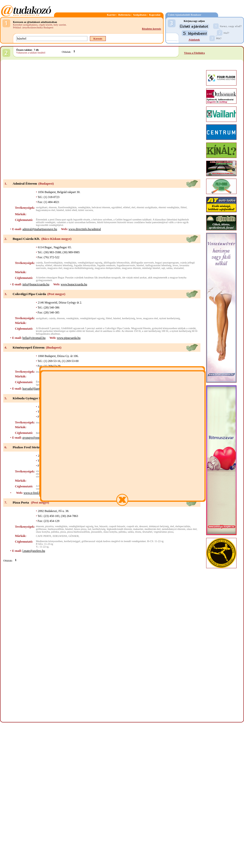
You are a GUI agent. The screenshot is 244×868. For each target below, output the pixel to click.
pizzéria (50, 526)
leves (175, 265)
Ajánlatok (194, 40)
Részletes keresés (152, 29)
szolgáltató (42, 207)
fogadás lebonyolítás (85, 265)
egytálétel (117, 207)
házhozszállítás (56, 529)
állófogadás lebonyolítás (117, 263)
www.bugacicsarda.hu (74, 284)
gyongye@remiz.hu (34, 438)
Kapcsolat (155, 15)
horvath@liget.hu (33, 389)
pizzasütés (97, 532)
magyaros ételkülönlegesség (78, 268)
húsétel (60, 210)
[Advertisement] (58, 120)
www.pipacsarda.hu (69, 338)
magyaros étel (55, 268)
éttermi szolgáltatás (147, 207)
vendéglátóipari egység (90, 263)
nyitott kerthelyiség (170, 318)
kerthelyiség (128, 318)
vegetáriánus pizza (163, 532)
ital (89, 529)
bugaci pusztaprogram (167, 263)
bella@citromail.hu (34, 338)
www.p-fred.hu (33, 493)
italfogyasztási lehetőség (158, 265)
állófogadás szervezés (142, 263)
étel (133, 207)
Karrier (111, 15)
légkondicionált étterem (119, 529)
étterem (53, 207)
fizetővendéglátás (67, 207)
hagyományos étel (45, 210)
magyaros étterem (131, 268)
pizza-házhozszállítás (79, 532)
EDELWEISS (60, 536)
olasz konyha (43, 532)
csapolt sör (132, 526)
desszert (143, 526)
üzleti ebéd (71, 210)
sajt (163, 268)
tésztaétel (179, 268)
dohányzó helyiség (159, 526)
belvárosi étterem (101, 207)
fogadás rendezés (106, 265)
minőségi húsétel (151, 268)
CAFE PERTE (44, 536)
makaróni (138, 529)
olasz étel (192, 529)
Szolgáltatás (140, 15)
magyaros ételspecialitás (108, 268)
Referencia (124, 15)
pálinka (55, 532)
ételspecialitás (183, 526)
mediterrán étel (152, 529)
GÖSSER (74, 536)
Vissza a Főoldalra (194, 53)
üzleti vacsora (86, 210)
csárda (39, 263)
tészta (138, 532)
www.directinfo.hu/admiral (85, 229)
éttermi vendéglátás (169, 207)
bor (96, 526)
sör (37, 471)
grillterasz (41, 529)
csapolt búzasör (117, 526)
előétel (126, 207)
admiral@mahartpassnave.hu (40, 229)
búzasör (103, 526)
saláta (169, 268)
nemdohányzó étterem (174, 529)
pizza (63, 532)
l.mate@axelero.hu (34, 551)
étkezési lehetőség (63, 265)
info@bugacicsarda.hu (36, 284)
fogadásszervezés (126, 265)
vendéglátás (84, 207)
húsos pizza (80, 529)
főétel (183, 207)
